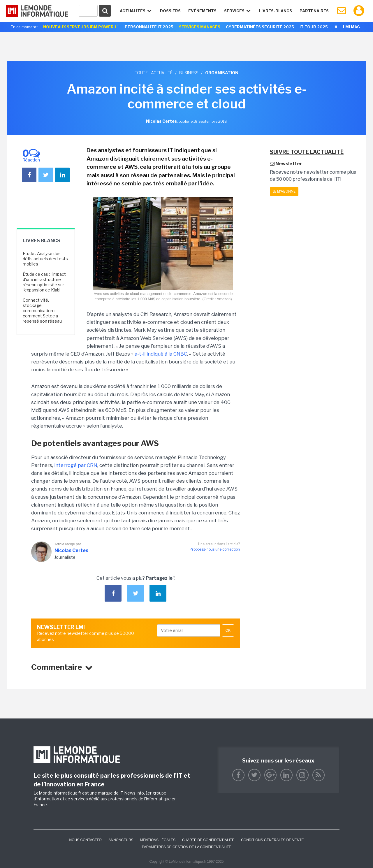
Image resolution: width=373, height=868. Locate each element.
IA (335, 27)
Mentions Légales (158, 840)
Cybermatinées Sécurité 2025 (260, 27)
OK (228, 630)
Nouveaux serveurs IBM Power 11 (81, 27)
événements (202, 11)
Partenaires (314, 11)
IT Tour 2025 (314, 27)
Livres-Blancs (276, 11)
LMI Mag (351, 27)
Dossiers (170, 11)
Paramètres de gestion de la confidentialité (187, 847)
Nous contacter (85, 840)
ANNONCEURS (121, 840)
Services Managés (200, 27)
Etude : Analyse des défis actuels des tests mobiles (45, 259)
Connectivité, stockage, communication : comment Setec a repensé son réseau (42, 311)
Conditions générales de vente (272, 840)
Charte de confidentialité (208, 840)
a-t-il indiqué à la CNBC (161, 354)
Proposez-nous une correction (215, 549)
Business (189, 73)
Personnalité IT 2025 (149, 27)
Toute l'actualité (154, 73)
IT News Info (132, 793)
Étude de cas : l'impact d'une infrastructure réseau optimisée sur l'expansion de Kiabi (44, 282)
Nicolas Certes (71, 550)
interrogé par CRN (76, 465)
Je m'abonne (284, 191)
